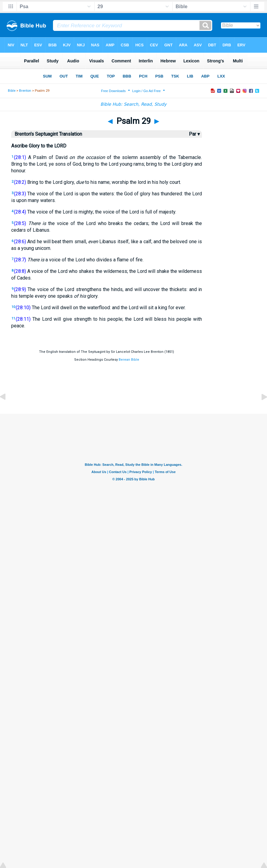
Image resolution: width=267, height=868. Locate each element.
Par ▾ (194, 134)
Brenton (25, 91)
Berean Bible (129, 360)
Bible (12, 91)
